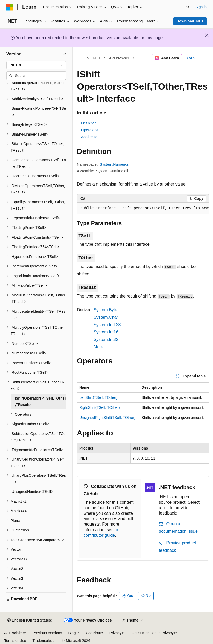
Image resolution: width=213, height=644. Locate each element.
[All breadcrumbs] (82, 58)
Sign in (201, 7)
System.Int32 (106, 339)
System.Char (106, 317)
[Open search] (188, 7)
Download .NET (190, 21)
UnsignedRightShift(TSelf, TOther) (107, 418)
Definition (89, 123)
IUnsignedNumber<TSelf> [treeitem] (32, 492)
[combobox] (36, 65)
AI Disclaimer (15, 633)
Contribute (94, 633)
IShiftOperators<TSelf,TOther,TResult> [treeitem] (40, 402)
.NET (96, 58)
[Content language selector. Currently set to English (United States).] (30, 620)
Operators (89, 130)
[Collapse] (65, 54)
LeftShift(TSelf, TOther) (98, 397)
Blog (72, 633)
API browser (119, 58)
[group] (143, 209)
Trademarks (42, 641)
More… (100, 347)
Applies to (89, 137)
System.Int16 (106, 332)
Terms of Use (15, 641)
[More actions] (204, 58)
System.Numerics (114, 164)
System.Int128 (107, 325)
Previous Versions (47, 633)
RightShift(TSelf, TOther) (100, 407)
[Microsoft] (10, 7)
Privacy (115, 633)
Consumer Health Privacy (153, 633)
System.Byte (105, 310)
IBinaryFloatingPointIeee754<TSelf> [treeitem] (38, 112)
